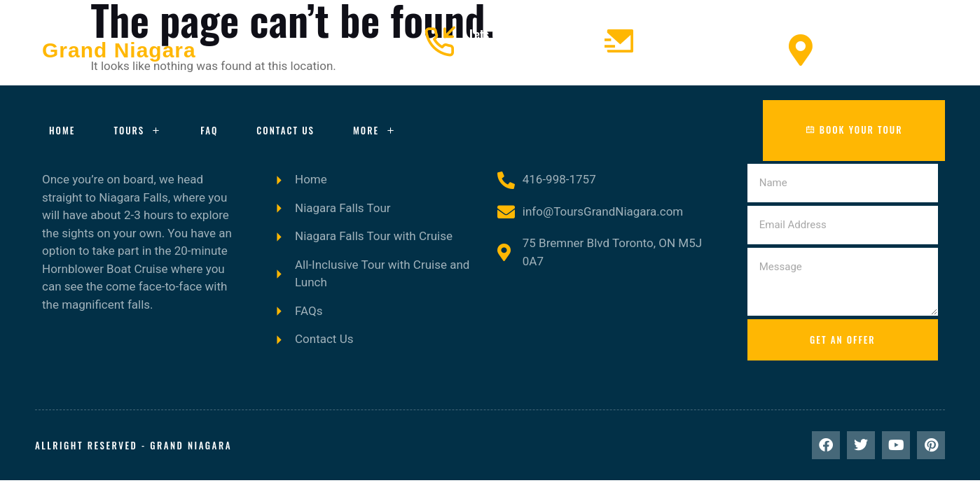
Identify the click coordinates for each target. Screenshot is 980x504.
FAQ (209, 130)
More (375, 131)
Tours (138, 131)
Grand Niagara (119, 50)
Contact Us (285, 130)
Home (62, 130)
